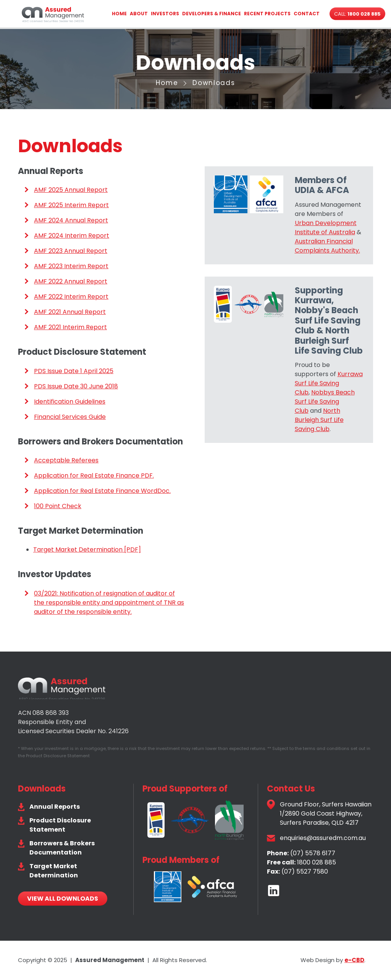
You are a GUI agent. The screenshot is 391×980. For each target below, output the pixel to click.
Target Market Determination (54, 871)
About (139, 14)
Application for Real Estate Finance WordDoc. (102, 491)
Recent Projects (267, 14)
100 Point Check (58, 506)
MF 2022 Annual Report (73, 281)
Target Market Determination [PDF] (87, 550)
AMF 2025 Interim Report (71, 205)
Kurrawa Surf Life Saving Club (329, 383)
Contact (307, 14)
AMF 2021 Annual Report (70, 312)
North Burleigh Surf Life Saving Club (319, 420)
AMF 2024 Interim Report (72, 236)
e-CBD (354, 960)
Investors (165, 14)
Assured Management (53, 14)
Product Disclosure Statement (60, 825)
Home (119, 14)
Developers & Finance (212, 14)
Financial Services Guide (70, 417)
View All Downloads (63, 899)
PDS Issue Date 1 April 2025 (74, 371)
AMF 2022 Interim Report (71, 297)
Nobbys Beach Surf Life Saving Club (325, 401)
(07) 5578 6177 (313, 853)
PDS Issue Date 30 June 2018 (76, 386)
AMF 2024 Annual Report (71, 220)
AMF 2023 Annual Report (71, 251)
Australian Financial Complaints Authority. (327, 246)
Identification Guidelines (70, 401)
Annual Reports (55, 807)
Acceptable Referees (66, 460)
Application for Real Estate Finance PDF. (94, 476)
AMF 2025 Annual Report (71, 190)
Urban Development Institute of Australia (326, 228)
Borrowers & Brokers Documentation (62, 848)
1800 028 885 (317, 862)
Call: (357, 14)
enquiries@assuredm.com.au (323, 838)
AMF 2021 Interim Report (70, 327)
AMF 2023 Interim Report (71, 266)
